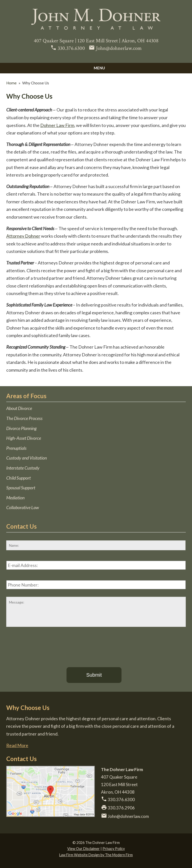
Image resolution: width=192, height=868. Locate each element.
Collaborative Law (23, 507)
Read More (17, 745)
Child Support (18, 478)
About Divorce (19, 408)
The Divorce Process (24, 418)
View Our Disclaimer (83, 849)
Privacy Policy (114, 849)
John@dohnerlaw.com (119, 48)
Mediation (15, 498)
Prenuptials (16, 448)
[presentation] (44, 646)
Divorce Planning (21, 428)
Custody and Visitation (26, 458)
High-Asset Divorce (24, 438)
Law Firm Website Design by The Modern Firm (96, 855)
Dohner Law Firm (57, 125)
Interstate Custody (23, 468)
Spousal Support (21, 488)
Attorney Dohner (23, 236)
